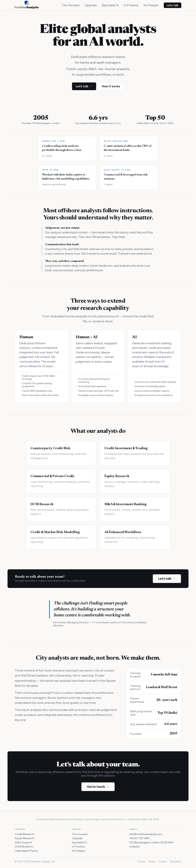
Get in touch (98, 787)
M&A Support (23, 842)
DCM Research (24, 847)
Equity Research (24, 838)
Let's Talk (173, 5)
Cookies (163, 861)
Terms (152, 861)
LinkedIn (134, 847)
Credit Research (24, 834)
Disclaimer (176, 861)
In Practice (131, 5)
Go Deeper (151, 5)
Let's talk (84, 86)
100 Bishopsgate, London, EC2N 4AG (151, 842)
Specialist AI (110, 5)
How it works (111, 86)
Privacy (141, 861)
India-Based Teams (26, 851)
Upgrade (91, 5)
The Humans (71, 5)
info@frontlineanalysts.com (146, 834)
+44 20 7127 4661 (139, 838)
